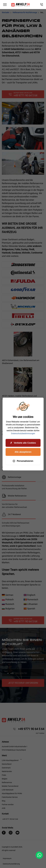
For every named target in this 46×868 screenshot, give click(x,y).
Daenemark (6, 768)
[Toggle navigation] (5, 5)
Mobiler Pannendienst (10, 786)
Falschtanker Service (10, 797)
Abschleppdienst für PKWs (12, 793)
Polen (4, 775)
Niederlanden (7, 771)
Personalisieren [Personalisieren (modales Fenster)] (23, 461)
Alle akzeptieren (23, 452)
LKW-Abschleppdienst (10, 760)
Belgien (5, 779)
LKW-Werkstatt (8, 790)
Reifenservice (7, 782)
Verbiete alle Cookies (23, 443)
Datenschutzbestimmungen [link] (23, 434)
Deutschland (7, 764)
